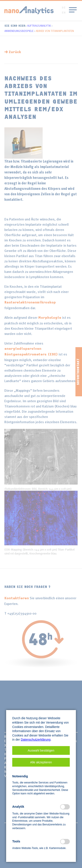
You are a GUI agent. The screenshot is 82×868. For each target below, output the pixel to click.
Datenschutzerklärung (36, 740)
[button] (41, 750)
